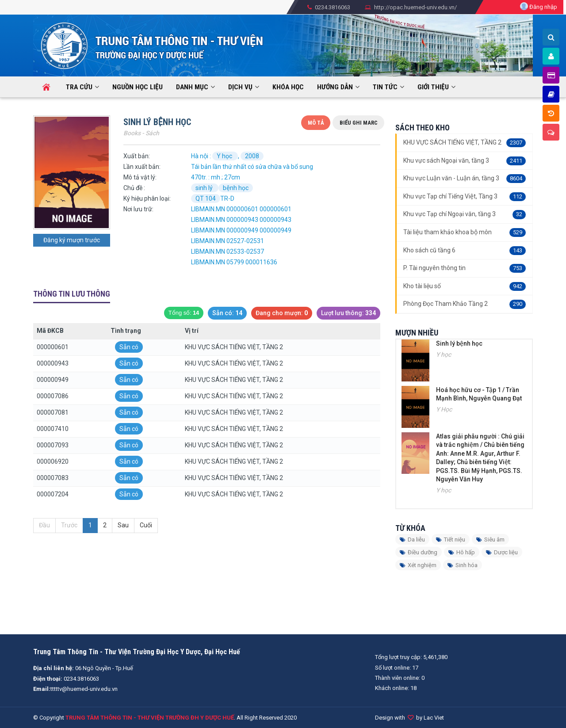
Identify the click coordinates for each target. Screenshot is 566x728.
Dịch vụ (240, 87)
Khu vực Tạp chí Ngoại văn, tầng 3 (465, 214)
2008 (252, 156)
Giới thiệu (433, 87)
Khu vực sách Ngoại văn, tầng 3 (465, 161)
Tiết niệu (451, 539)
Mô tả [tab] (316, 123)
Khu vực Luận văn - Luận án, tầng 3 (465, 179)
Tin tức (385, 87)
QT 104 (206, 198)
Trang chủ (35, 81)
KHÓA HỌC (288, 87)
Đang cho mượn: (282, 313)
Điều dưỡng (419, 552)
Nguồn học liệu (138, 87)
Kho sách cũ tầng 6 (465, 251)
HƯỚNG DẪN (335, 87)
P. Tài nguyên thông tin (465, 268)
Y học (225, 156)
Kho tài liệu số (465, 286)
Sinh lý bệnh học (459, 343)
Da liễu (412, 539)
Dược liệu (502, 552)
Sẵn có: (227, 313)
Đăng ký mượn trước (72, 240)
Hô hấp (462, 552)
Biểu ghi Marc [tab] (359, 123)
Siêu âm (490, 539)
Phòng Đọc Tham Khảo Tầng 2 (465, 304)
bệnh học (236, 188)
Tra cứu (79, 87)
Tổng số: (184, 313)
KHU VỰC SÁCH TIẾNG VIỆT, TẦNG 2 (465, 143)
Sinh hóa (463, 565)
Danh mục (192, 87)
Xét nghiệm (418, 565)
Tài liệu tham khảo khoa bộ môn (465, 233)
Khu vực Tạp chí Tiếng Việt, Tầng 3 (465, 197)
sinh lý (205, 188)
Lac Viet (434, 718)
